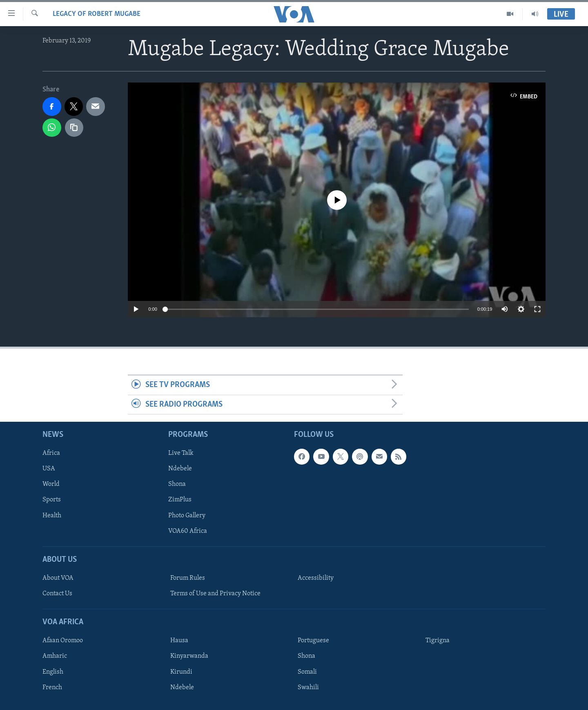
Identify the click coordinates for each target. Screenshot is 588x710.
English (53, 672)
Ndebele (180, 469)
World (51, 485)
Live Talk (181, 454)
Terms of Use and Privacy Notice (215, 594)
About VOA (58, 578)
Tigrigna (438, 641)
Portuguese (313, 641)
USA (49, 469)
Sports (52, 500)
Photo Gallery (187, 516)
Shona (177, 485)
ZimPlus (180, 500)
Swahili (308, 688)
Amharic (55, 657)
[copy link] (74, 128)
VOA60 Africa (188, 531)
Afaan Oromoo (63, 641)
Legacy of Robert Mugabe (97, 14)
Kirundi (181, 672)
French (52, 688)
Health (52, 516)
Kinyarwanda (189, 657)
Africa (51, 454)
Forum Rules (188, 578)
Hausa (179, 641)
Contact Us (57, 594)
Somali (307, 672)
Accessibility (316, 578)
